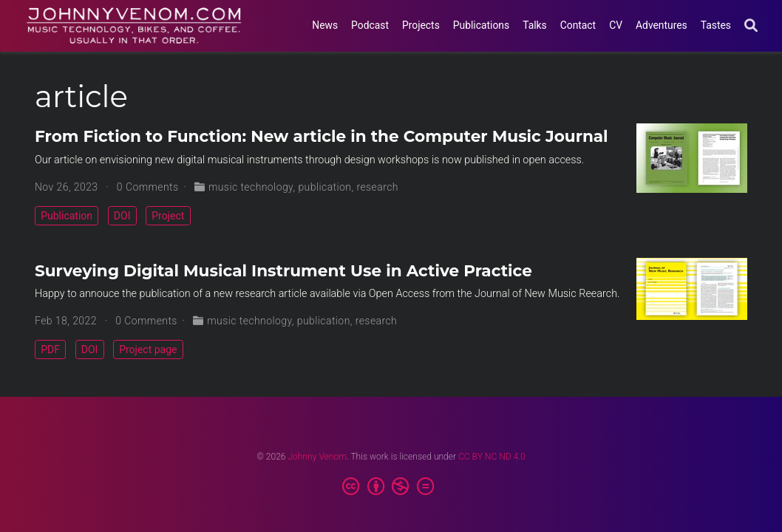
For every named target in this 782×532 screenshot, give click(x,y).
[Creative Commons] (391, 487)
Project (168, 216)
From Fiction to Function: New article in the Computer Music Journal (322, 136)
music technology (251, 187)
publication (324, 187)
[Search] (751, 26)
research (377, 187)
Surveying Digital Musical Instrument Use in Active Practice (283, 270)
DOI (122, 216)
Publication (67, 216)
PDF (50, 349)
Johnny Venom (317, 457)
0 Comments (148, 187)
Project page (148, 349)
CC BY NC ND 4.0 (492, 457)
